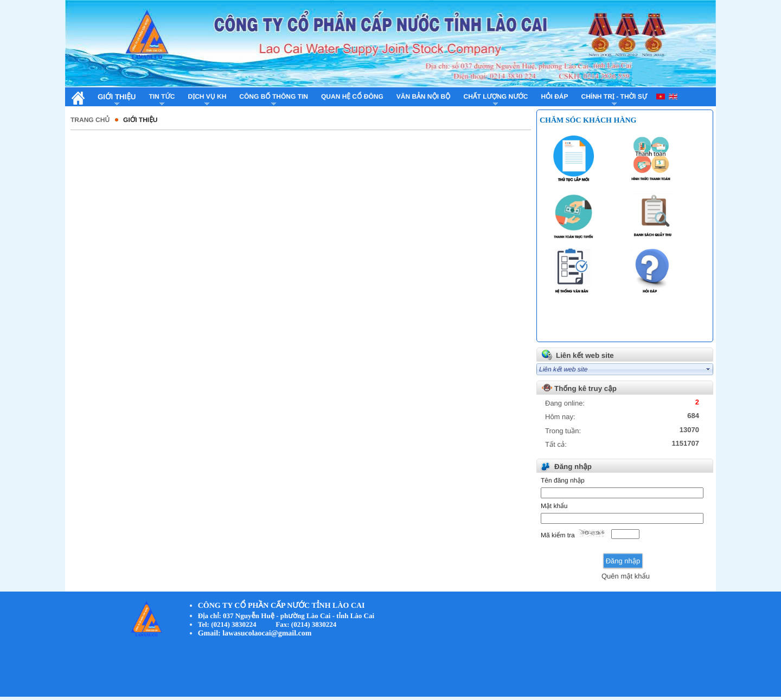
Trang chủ (90, 120)
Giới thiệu (140, 120)
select (708, 369)
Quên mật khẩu (626, 576)
